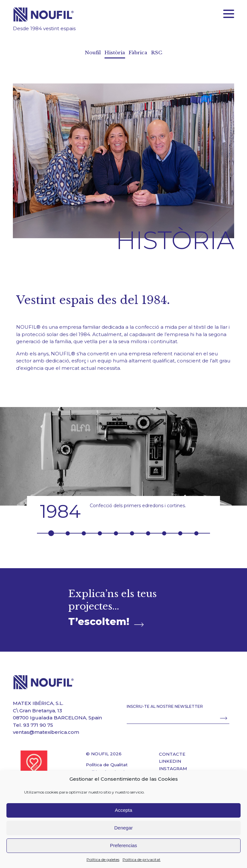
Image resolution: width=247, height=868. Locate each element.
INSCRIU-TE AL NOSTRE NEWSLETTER (165, 704)
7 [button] (148, 530)
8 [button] (164, 530)
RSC (157, 52)
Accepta (123, 810)
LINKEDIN (170, 759)
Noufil (93, 52)
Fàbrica (138, 52)
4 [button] (100, 530)
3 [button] (84, 530)
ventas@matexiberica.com (46, 729)
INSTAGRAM (173, 766)
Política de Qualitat (107, 762)
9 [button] (180, 530)
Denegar (123, 828)
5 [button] (116, 530)
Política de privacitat (142, 859)
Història (115, 52)
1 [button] (51, 531)
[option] (123, 461)
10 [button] (196, 530)
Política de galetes (103, 859)
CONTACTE (172, 751)
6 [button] (132, 530)
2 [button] (68, 530)
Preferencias (123, 845)
